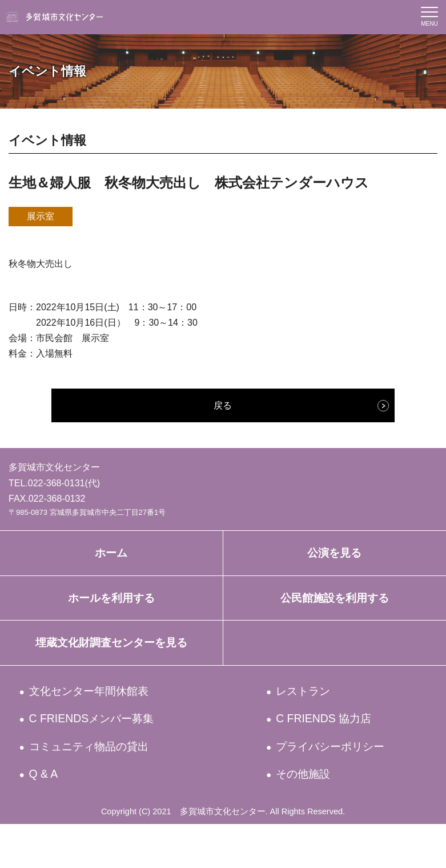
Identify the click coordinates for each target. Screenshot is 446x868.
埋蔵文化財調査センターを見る (111, 662)
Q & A (47, 815)
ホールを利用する (111, 610)
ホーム (111, 557)
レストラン (310, 717)
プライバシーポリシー (344, 782)
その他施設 (310, 815)
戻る (223, 405)
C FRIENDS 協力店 (333, 750)
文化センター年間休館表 (103, 717)
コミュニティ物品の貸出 (104, 782)
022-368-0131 (57, 483)
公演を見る (334, 557)
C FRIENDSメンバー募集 (105, 750)
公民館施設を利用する (334, 610)
